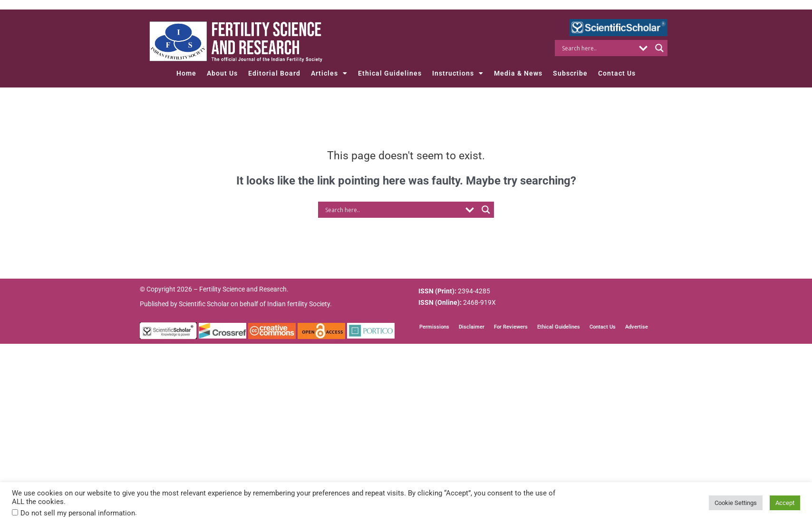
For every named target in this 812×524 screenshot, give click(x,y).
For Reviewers (511, 327)
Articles (329, 73)
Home (186, 73)
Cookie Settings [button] (736, 503)
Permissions (434, 327)
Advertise (637, 327)
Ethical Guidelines (390, 73)
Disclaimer (472, 327)
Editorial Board (274, 73)
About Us (222, 73)
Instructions (458, 73)
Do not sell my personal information (78, 513)
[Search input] (597, 48)
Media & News (518, 73)
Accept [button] (785, 503)
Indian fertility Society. (300, 304)
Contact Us (617, 73)
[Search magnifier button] (659, 48)
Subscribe (570, 73)
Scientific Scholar (204, 304)
